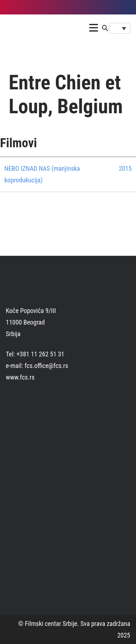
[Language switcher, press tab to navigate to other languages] (120, 28)
